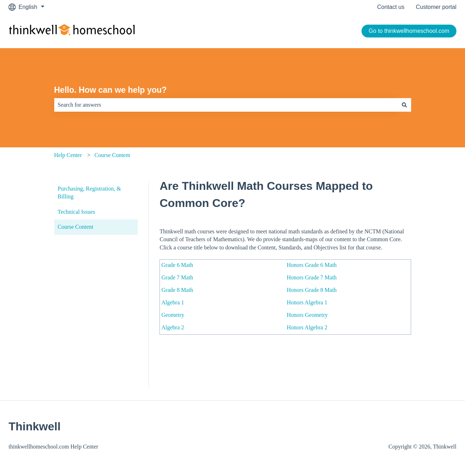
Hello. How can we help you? (111, 90)
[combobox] (226, 105)
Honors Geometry (307, 315)
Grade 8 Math (177, 290)
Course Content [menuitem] (76, 227)
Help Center (68, 155)
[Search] (404, 105)
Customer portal (436, 7)
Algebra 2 (173, 327)
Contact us (391, 7)
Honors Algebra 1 (307, 302)
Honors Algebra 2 (307, 327)
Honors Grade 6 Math (312, 265)
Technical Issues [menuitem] (77, 212)
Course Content (112, 155)
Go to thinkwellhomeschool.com (409, 31)
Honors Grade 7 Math (312, 277)
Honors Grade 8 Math (312, 290)
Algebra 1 (173, 302)
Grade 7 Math (177, 277)
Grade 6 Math (177, 265)
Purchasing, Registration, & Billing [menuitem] (90, 193)
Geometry (173, 315)
